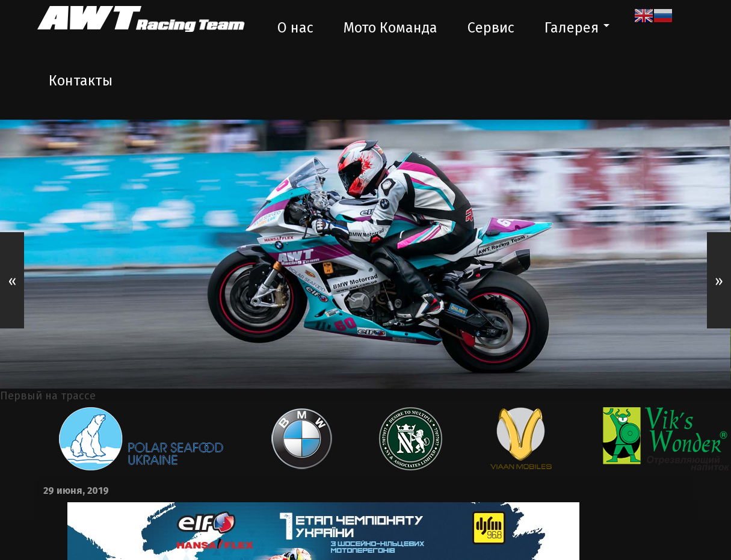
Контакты (81, 81)
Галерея (572, 28)
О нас (295, 28)
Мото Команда (390, 28)
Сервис (491, 28)
